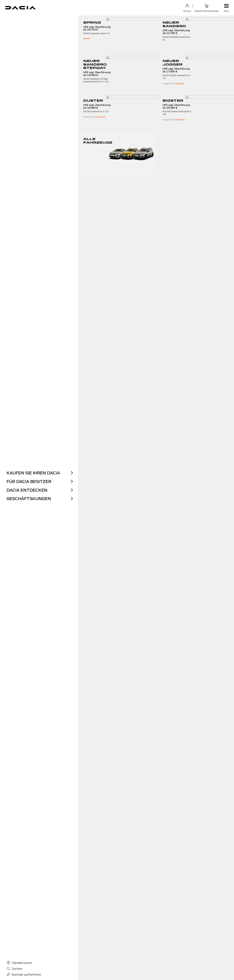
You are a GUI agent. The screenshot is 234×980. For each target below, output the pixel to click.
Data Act (67, 958)
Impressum (55, 958)
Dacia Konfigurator (23, 938)
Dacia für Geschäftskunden (111, 930)
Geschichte (11, 20)
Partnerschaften (89, 20)
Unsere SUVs (19, 922)
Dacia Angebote (63, 918)
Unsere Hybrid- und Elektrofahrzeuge (32, 930)
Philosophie (111, 20)
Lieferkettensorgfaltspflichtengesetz (158, 946)
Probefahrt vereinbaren (67, 934)
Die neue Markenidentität (38, 20)
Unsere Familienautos (24, 934)
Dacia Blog (103, 934)
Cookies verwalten (99, 958)
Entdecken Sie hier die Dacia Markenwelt (117, 732)
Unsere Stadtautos (22, 926)
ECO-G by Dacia (105, 926)
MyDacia (144, 938)
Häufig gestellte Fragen (151, 922)
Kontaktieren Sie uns (150, 918)
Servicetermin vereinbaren (111, 922)
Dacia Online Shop (64, 922)
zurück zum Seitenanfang (117, 868)
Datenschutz (18, 958)
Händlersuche (62, 938)
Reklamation (146, 934)
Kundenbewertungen (66, 942)
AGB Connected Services (37, 958)
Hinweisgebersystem (150, 942)
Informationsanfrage (150, 930)
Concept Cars (66, 20)
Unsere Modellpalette (24, 918)
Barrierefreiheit (116, 958)
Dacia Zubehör (105, 918)
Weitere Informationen (138, 842)
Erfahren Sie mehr (26, 842)
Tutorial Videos (147, 926)
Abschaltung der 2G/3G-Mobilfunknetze (143, 958)
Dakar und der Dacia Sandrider (140, 20)
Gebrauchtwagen (64, 926)
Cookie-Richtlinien (81, 958)
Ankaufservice (62, 930)
